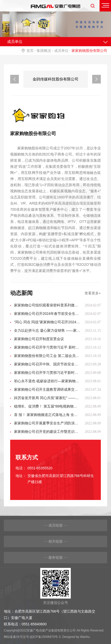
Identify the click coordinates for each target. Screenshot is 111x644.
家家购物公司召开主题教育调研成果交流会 (47, 389)
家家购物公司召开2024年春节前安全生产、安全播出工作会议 (47, 314)
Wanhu (85, 637)
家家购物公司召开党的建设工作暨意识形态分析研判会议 (47, 432)
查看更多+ (93, 293)
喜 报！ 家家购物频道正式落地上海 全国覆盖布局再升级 (47, 415)
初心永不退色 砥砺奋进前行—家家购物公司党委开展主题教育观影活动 (47, 381)
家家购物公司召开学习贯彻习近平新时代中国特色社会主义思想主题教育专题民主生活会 (47, 373)
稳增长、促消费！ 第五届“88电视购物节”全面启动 (47, 406)
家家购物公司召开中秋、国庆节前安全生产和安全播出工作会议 (47, 364)
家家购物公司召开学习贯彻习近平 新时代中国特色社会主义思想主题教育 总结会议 (47, 347)
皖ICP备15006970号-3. (46, 637)
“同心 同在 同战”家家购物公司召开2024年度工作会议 (47, 322)
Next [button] (96, 79)
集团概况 (44, 51)
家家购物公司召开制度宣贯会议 (39, 339)
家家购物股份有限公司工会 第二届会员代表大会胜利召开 (47, 356)
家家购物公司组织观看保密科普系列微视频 (47, 305)
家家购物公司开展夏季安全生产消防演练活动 (47, 423)
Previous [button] (15, 79)
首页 (30, 51)
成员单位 (61, 51)
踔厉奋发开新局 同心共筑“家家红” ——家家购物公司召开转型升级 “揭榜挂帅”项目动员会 (47, 398)
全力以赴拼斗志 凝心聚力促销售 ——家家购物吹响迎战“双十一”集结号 (47, 330)
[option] (56, 79)
